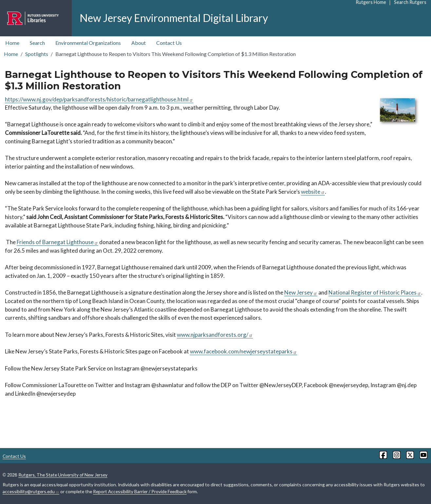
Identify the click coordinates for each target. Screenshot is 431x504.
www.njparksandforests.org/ (215, 335)
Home (12, 43)
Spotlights (37, 54)
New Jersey (301, 292)
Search (37, 43)
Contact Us (169, 43)
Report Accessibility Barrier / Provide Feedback (140, 491)
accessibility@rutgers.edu (31, 492)
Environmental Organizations (88, 43)
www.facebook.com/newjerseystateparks (244, 351)
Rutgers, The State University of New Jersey (63, 475)
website (313, 192)
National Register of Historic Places (375, 292)
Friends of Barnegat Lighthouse (57, 242)
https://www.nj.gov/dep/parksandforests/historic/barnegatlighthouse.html (99, 99)
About (139, 43)
